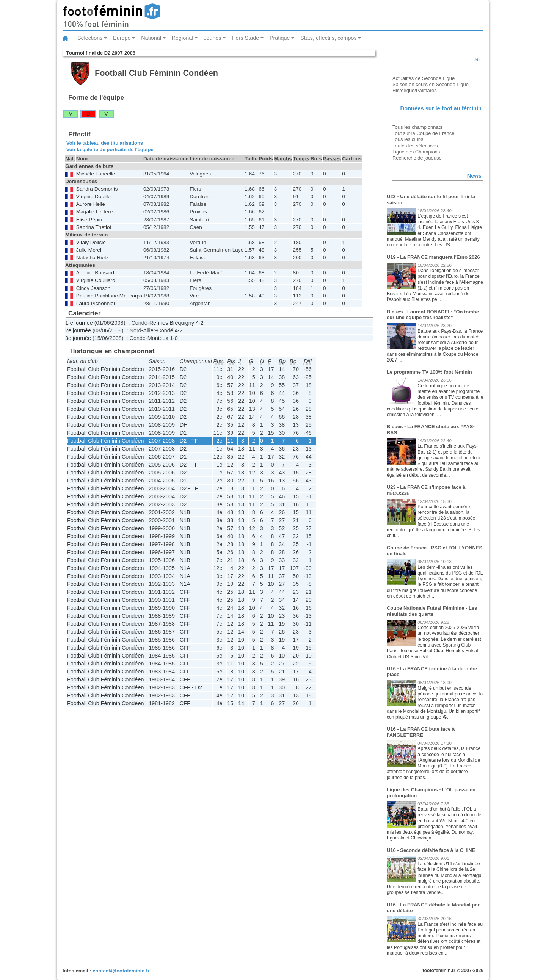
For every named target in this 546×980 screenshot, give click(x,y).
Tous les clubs (408, 139)
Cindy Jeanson (93, 288)
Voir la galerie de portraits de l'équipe (110, 150)
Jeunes (212, 38)
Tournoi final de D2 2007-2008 (101, 53)
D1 (183, 433)
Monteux (158, 338)
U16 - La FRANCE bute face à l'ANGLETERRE (421, 732)
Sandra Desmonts (97, 189)
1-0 (174, 338)
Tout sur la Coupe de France (423, 133)
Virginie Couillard (96, 280)
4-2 (200, 323)
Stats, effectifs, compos (329, 38)
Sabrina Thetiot (94, 227)
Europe (122, 38)
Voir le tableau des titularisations (105, 143)
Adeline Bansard (95, 273)
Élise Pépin (89, 220)
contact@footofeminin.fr (121, 971)
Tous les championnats (417, 127)
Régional (183, 38)
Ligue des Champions (416, 152)
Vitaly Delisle (91, 242)
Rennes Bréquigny (172, 323)
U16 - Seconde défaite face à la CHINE (431, 850)
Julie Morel (89, 250)
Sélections (90, 38)
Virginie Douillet (94, 196)
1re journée (79, 323)
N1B (185, 512)
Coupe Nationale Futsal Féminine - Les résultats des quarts (432, 611)
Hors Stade (245, 38)
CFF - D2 (191, 687)
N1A (185, 568)
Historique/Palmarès (415, 90)
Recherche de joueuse (417, 158)
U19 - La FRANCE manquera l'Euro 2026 (433, 257)
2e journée (78, 330)
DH (184, 425)
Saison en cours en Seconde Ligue (431, 84)
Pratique (280, 38)
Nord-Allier (143, 330)
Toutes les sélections (415, 146)
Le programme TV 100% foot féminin (429, 372)
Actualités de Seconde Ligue (424, 78)
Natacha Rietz (93, 258)
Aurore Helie (91, 204)
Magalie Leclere (95, 212)
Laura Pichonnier (96, 303)
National (151, 38)
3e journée (78, 338)
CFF (185, 592)
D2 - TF (189, 441)
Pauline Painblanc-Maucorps (109, 296)
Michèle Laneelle (96, 174)
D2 (183, 369)
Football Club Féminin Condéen (105, 369)
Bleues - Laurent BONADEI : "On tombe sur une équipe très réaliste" (433, 315)
